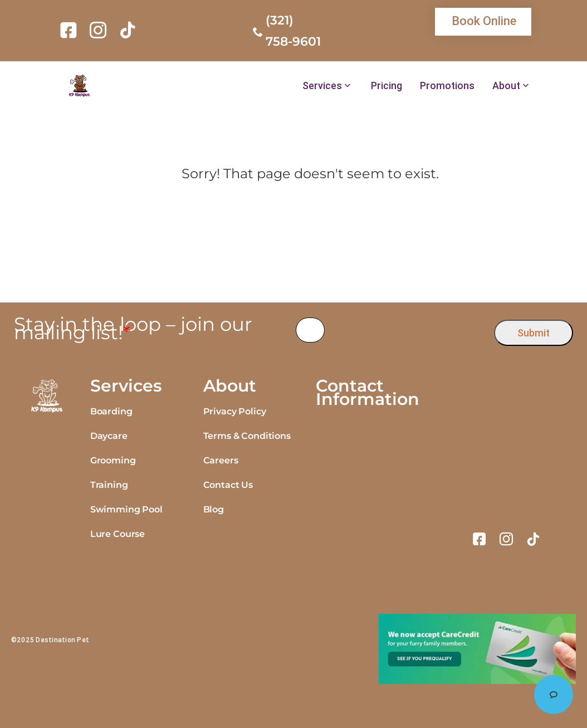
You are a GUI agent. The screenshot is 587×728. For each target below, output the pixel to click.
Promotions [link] (447, 86)
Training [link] (109, 485)
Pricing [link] (387, 86)
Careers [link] (221, 460)
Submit (534, 333)
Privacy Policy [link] (235, 411)
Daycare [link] (109, 436)
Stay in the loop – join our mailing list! (133, 329)
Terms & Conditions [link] (247, 436)
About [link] (506, 86)
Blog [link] (214, 509)
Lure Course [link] (118, 534)
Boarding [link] (111, 411)
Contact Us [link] (228, 485)
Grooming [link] (113, 460)
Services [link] (322, 86)
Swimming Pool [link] (126, 509)
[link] (70, 30)
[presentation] (410, 330)
